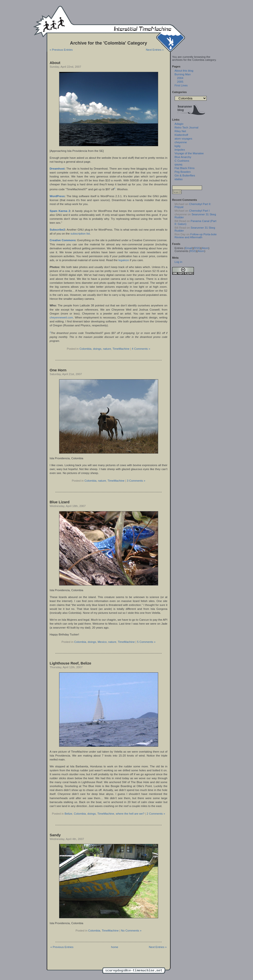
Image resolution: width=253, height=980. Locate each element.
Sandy (55, 835)
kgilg (178, 146)
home (115, 947)
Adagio (179, 124)
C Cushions (182, 161)
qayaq (178, 164)
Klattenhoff (181, 135)
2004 (180, 78)
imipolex (180, 150)
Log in (178, 262)
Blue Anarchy (183, 157)
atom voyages (184, 139)
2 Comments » (156, 814)
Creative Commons (63, 240)
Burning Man (183, 74)
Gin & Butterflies (185, 175)
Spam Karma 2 (60, 211)
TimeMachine (121, 349)
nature (107, 349)
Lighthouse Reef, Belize (71, 663)
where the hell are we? (130, 814)
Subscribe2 (57, 230)
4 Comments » (141, 349)
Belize (68, 814)
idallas (179, 179)
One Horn (58, 370)
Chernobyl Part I (199, 211)
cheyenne (181, 142)
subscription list (80, 234)
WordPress (57, 196)
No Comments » (131, 931)
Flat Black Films (185, 168)
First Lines (181, 85)
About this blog (184, 71)
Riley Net (180, 131)
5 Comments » (146, 642)
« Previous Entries (61, 50)
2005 (180, 82)
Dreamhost (57, 169)
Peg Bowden (183, 172)
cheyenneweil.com (61, 317)
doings (97, 349)
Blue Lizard (60, 502)
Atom (205, 248)
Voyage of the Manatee (189, 153)
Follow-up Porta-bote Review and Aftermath (196, 236)
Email (189, 248)
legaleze (124, 260)
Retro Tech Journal (186, 127)
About (55, 63)
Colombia (85, 349)
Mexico (102, 642)
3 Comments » (136, 481)
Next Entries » (155, 50)
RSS (197, 248)
